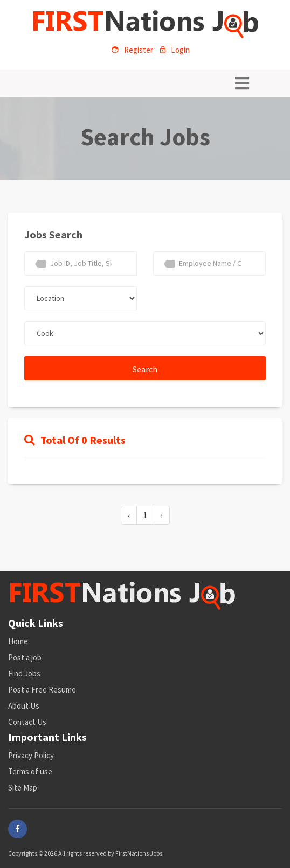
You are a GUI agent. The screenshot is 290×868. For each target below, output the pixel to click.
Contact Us (27, 722)
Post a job (25, 657)
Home (18, 641)
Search (145, 369)
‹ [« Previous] (129, 515)
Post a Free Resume (42, 690)
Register (132, 50)
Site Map (23, 788)
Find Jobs (24, 673)
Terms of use (30, 771)
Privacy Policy (31, 755)
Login (175, 50)
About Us (24, 706)
